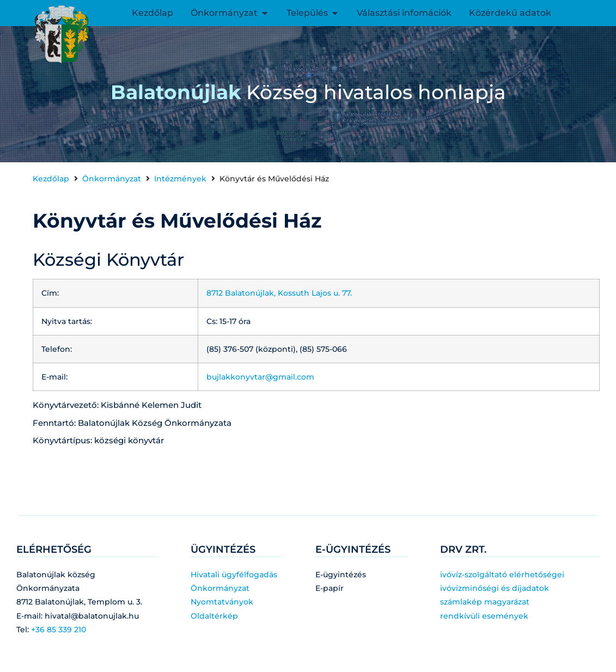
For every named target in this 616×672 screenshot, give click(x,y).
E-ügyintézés (341, 575)
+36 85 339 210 (59, 630)
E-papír (330, 588)
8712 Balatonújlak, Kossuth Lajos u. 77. (280, 293)
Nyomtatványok (222, 602)
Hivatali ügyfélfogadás (234, 575)
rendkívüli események (484, 616)
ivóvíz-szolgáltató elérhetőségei (502, 575)
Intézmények (180, 179)
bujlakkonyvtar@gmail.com (260, 377)
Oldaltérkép (214, 616)
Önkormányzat (112, 179)
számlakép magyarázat (485, 602)
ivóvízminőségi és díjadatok (495, 588)
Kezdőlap (51, 179)
